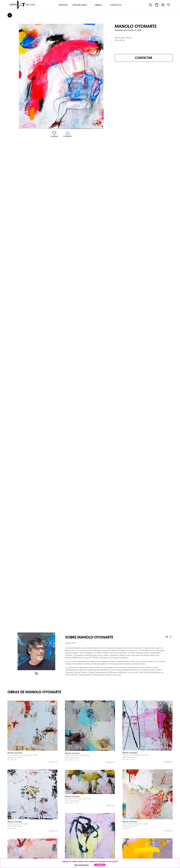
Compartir (67, 134)
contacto (116, 5)
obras (98, 5)
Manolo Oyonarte (136, 26)
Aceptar (100, 865)
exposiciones (80, 5)
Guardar (54, 134)
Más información (82, 865)
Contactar (144, 58)
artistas (63, 5)
